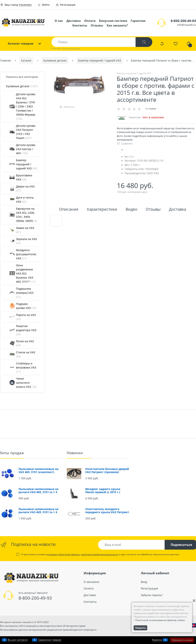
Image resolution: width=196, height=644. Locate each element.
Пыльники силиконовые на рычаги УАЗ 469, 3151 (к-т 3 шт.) (38, 492)
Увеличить (69, 107)
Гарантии (138, 21)
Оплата (90, 21)
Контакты (80, 25)
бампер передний (71, 48)
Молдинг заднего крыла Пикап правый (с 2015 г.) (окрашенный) (103, 492)
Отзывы (97, 25)
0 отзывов (151, 109)
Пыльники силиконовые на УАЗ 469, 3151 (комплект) (38, 470)
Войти (44, 5)
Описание (69, 210)
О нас (59, 21)
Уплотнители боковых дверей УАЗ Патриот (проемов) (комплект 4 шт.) (107, 472)
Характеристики (102, 210)
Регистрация (66, 5)
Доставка (74, 21)
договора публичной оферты (63, 554)
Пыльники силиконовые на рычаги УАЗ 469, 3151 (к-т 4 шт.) (38, 512)
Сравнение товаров (50, 640)
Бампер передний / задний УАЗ (134, 73)
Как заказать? (117, 25)
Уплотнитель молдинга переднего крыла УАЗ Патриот (107, 511)
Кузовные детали (22, 86)
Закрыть (140, 628)
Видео (131, 210)
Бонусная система (113, 21)
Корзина (157, 640)
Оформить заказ (182, 640)
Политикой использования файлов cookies (160, 620)
